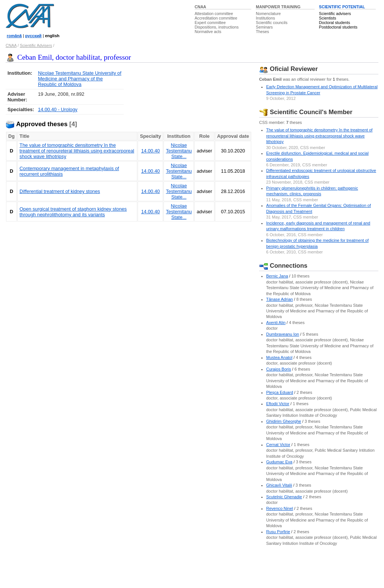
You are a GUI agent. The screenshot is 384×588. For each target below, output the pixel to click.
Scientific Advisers (36, 45)
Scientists (328, 18)
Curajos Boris (279, 369)
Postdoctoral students (338, 27)
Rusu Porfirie (278, 532)
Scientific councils (271, 23)
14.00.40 (150, 151)
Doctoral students (335, 23)
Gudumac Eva (279, 462)
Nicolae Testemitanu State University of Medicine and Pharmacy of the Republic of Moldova (79, 79)
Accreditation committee (216, 18)
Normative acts (208, 32)
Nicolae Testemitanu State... (179, 151)
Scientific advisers (335, 14)
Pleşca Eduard (280, 392)
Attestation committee (214, 14)
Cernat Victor (278, 445)
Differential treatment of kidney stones (60, 191)
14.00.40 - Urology (58, 109)
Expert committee (210, 23)
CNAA (200, 7)
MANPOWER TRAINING (278, 7)
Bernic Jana (277, 276)
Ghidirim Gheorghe (284, 421)
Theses (262, 32)
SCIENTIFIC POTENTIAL (342, 7)
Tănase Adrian (280, 299)
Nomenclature (268, 14)
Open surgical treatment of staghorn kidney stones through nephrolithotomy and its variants (73, 212)
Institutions (265, 18)
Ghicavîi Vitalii (279, 485)
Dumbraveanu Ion (283, 334)
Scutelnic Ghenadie (284, 497)
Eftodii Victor (278, 404)
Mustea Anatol (279, 357)
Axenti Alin (276, 323)
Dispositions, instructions (217, 27)
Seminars (264, 27)
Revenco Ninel (280, 508)
